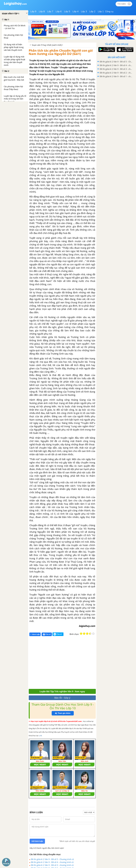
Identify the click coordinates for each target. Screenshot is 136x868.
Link (40, 736)
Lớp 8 (42, 11)
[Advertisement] (66, 664)
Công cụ (109, 11)
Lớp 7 (50, 11)
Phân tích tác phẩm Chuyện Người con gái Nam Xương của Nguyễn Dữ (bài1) (61, 52)
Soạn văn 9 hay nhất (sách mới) (47, 45)
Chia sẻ (47, 634)
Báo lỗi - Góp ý (62, 698)
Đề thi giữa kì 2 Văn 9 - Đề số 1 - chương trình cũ (116, 76)
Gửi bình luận (37, 841)
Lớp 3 (84, 11)
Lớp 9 (33, 11)
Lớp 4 (76, 11)
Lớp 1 (101, 11)
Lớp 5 (67, 11)
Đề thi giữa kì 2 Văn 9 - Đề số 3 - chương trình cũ (52, 865)
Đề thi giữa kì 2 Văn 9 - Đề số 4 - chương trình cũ (52, 862)
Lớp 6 (59, 11)
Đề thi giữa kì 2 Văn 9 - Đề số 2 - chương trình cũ (116, 73)
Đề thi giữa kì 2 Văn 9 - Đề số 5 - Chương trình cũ (52, 859)
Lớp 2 (92, 11)
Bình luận (35, 634)
